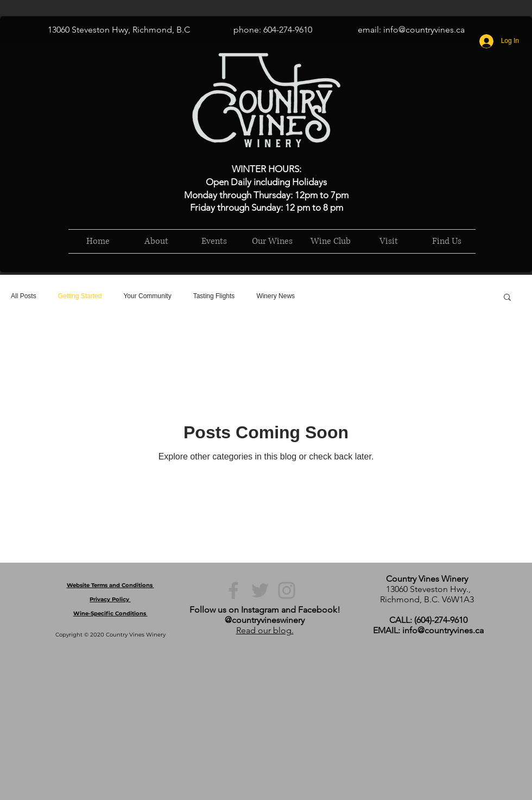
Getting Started (80, 296)
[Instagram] (287, 590)
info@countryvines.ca (424, 30)
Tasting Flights (214, 296)
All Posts (24, 296)
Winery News (275, 296)
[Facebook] (233, 590)
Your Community (147, 296)
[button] (507, 298)
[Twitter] (260, 590)
